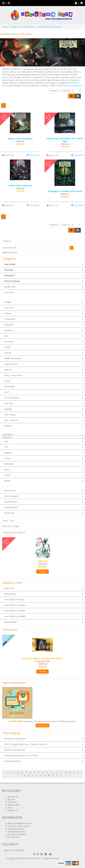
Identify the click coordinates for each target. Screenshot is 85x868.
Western (8, 426)
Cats (6, 441)
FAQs (10, 808)
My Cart (11, 799)
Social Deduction (12, 398)
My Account (13, 797)
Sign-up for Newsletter (14, 850)
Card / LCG (9, 308)
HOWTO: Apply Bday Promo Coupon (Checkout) (26, 744)
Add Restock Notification (15, 739)
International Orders (17, 832)
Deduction (9, 325)
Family (7, 347)
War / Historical (11, 420)
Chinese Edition (11, 507)
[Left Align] (71, 96)
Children (8, 313)
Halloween (9, 464)
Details (43, 572)
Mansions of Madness (72, 86)
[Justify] (78, 96)
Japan (7, 469)
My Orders (12, 802)
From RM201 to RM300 (15, 611)
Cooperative (10, 319)
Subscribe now (42, 725)
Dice (6, 336)
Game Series (10, 490)
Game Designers (12, 496)
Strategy (8, 409)
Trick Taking (10, 415)
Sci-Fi (7, 392)
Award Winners (11, 502)
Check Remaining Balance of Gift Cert (21, 755)
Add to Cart (8, 155)
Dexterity (8, 330)
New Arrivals (10, 264)
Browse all (9, 513)
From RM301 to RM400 (15, 616)
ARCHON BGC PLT (34, 858)
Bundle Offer (10, 287)
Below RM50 (10, 594)
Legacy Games (11, 364)
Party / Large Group (13, 375)
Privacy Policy (14, 837)
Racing (7, 381)
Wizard (7, 481)
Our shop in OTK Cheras (18, 826)
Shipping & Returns (13, 761)
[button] (8, 557)
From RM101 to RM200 (15, 605)
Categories (15, 27)
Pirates (7, 475)
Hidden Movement (13, 358)
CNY (6, 447)
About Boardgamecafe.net (19, 823)
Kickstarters (9, 276)
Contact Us (13, 810)
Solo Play (8, 403)
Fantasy (8, 353)
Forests (8, 458)
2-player (8, 302)
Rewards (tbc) (14, 805)
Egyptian (8, 453)
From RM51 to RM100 (14, 599)
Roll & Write (10, 386)
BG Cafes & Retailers (17, 834)
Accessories (10, 292)
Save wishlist (33, 155)
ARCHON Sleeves (12, 281)
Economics (9, 341)
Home (5, 27)
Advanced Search (10, 252)
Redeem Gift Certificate (15, 750)
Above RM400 (11, 622)
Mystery (8, 370)
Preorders (9, 270)
